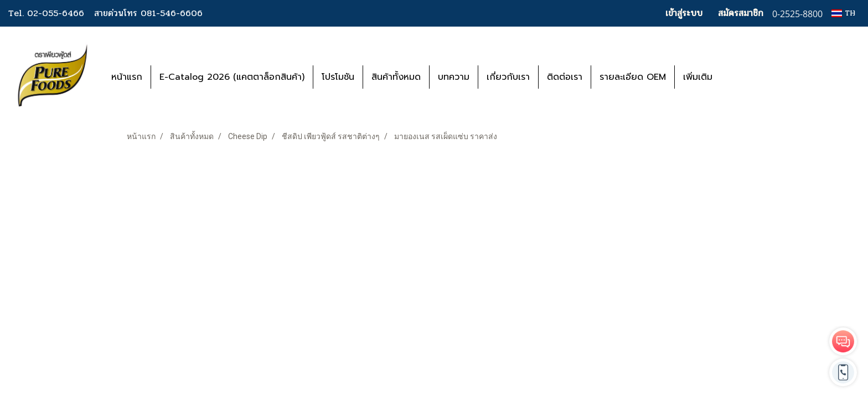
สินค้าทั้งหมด (396, 77)
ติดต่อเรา (565, 77)
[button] (737, 77)
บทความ (454, 77)
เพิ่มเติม (698, 77)
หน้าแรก (127, 77)
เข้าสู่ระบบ (684, 13)
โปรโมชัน (338, 77)
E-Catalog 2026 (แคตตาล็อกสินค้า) (232, 77)
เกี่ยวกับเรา (508, 77)
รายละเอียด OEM (633, 77)
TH (843, 13)
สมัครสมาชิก (741, 13)
